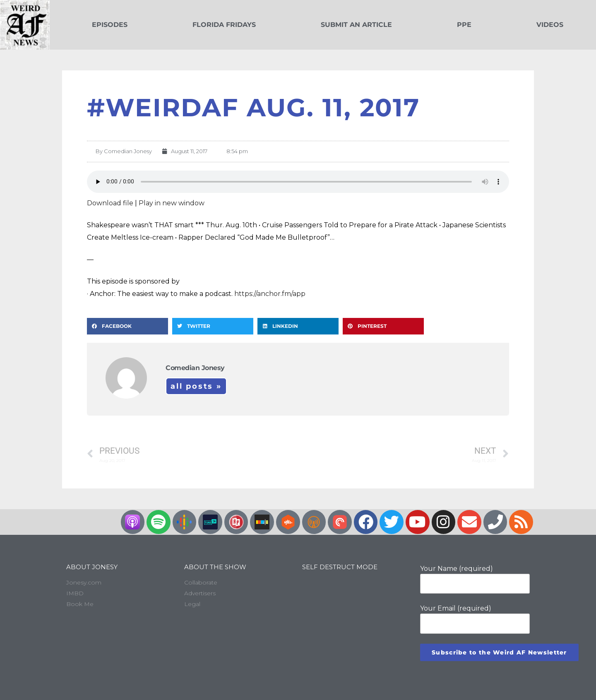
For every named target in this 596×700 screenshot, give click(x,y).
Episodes (110, 25)
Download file (110, 203)
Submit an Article (356, 25)
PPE (464, 25)
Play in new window (172, 203)
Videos (550, 25)
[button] (127, 326)
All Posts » (196, 386)
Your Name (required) (475, 579)
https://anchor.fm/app (270, 294)
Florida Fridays (224, 25)
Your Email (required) (475, 619)
